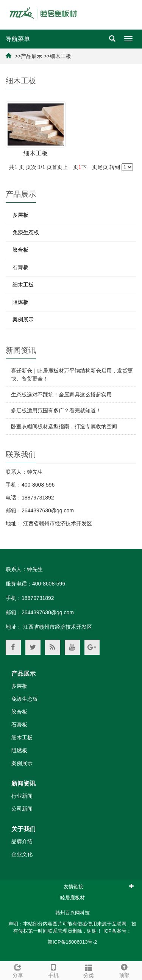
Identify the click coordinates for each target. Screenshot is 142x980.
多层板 (20, 215)
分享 (18, 970)
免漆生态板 (26, 232)
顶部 (124, 970)
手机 (53, 970)
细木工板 (61, 56)
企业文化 (22, 854)
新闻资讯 (23, 784)
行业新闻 (22, 796)
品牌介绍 (22, 841)
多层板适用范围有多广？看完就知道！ (56, 410)
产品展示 (31, 56)
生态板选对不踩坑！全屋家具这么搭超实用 (61, 395)
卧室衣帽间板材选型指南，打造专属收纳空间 (64, 426)
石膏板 (20, 267)
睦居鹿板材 (73, 898)
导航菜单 (18, 39)
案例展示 (23, 319)
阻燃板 (20, 302)
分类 (89, 970)
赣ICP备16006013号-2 (72, 942)
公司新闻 (22, 809)
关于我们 (23, 829)
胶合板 (20, 250)
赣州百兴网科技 (73, 913)
